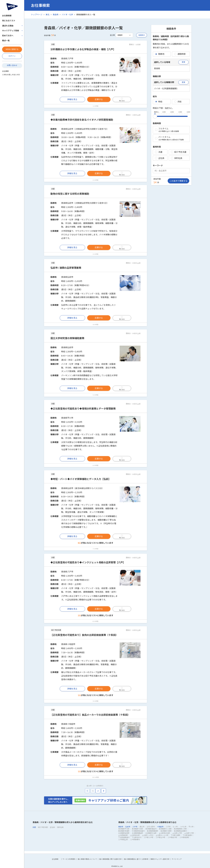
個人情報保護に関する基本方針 (110, 859)
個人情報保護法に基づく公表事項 (136, 859)
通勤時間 (180, 54)
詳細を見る (72, 99)
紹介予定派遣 (179, 152)
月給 (178, 102)
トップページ (37, 15)
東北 (48, 15)
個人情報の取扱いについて (87, 859)
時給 (159, 102)
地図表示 (142, 35)
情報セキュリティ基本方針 (160, 859)
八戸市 (135, 827)
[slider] (155, 116)
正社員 (160, 158)
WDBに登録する (12, 49)
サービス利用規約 (69, 859)
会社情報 (5, 71)
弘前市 (128, 827)
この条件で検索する (178, 181)
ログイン (12, 56)
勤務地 (160, 54)
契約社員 (177, 158)
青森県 (56, 15)
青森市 (121, 827)
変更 (183, 62)
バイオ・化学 (67, 15)
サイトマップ (177, 859)
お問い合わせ (12, 65)
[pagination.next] (104, 791)
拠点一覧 (6, 40)
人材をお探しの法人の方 (11, 75)
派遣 (159, 152)
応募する (99, 99)
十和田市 (160, 827)
